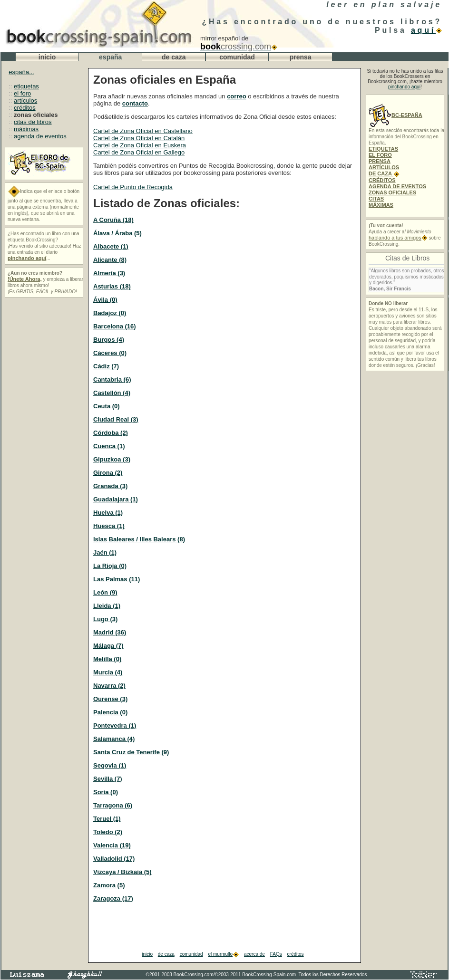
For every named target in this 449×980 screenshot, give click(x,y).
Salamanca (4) (114, 739)
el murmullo (223, 954)
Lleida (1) (107, 606)
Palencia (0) (110, 712)
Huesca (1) (109, 526)
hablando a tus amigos (398, 238)
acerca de (254, 954)
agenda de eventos (40, 136)
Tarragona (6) (113, 805)
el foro (22, 93)
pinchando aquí (404, 87)
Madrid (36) (110, 632)
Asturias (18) (112, 286)
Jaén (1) (105, 552)
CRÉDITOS (382, 180)
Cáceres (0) (110, 353)
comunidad (191, 954)
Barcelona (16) (115, 326)
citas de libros (33, 122)
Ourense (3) (110, 699)
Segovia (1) (110, 765)
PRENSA (380, 161)
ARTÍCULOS (384, 167)
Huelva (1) (108, 513)
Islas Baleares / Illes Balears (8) (139, 539)
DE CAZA (384, 173)
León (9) (105, 592)
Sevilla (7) (108, 779)
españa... (21, 72)
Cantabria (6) (112, 380)
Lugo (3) (105, 619)
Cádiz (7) (106, 366)
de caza (166, 954)
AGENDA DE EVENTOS (397, 186)
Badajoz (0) (110, 313)
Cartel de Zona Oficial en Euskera (140, 145)
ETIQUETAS (383, 149)
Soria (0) (106, 792)
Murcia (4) (108, 672)
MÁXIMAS (381, 205)
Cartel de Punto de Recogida (133, 187)
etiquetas (26, 86)
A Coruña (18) (113, 220)
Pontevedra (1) (115, 725)
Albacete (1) (111, 246)
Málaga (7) (108, 646)
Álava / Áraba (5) (117, 233)
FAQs (276, 954)
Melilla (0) (107, 659)
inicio (147, 954)
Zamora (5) (109, 885)
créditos (25, 108)
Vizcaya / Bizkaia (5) (122, 872)
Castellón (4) (112, 393)
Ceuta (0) (107, 406)
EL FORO (380, 155)
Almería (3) (109, 273)
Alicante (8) (110, 260)
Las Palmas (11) (117, 579)
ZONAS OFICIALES (392, 192)
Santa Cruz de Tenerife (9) (131, 752)
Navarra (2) (109, 686)
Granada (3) (110, 486)
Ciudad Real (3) (116, 419)
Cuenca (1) (109, 446)
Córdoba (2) (111, 433)
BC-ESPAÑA (395, 115)
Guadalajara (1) (116, 499)
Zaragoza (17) (113, 898)
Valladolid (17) (114, 859)
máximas (26, 129)
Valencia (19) (112, 845)
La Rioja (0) (110, 566)
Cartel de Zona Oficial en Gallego (139, 152)
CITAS (376, 199)
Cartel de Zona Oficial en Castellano (143, 131)
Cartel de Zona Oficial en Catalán (139, 138)
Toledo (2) (108, 832)
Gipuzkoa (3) (112, 459)
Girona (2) (108, 473)
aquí (426, 30)
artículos (25, 101)
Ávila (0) (105, 300)
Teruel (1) (107, 819)
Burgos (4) (109, 340)
